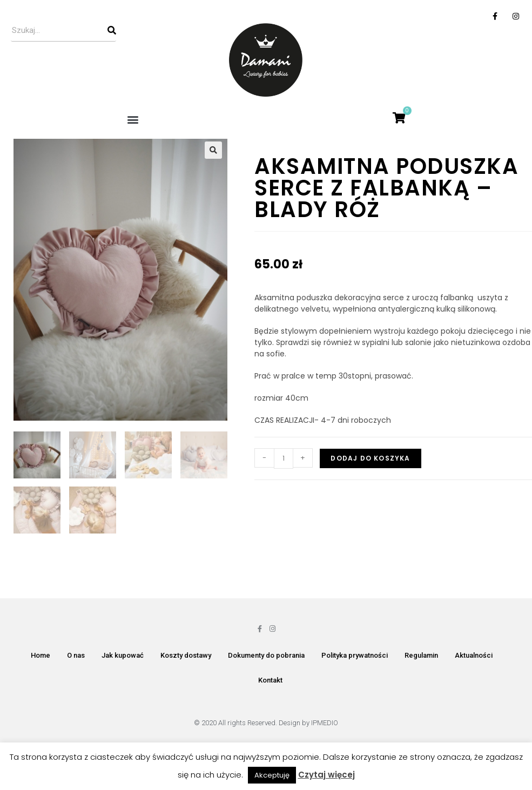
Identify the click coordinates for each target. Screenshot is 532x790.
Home (41, 656)
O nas (76, 656)
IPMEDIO (325, 724)
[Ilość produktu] (284, 458)
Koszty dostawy (186, 656)
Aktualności (474, 656)
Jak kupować (123, 656)
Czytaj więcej (326, 775)
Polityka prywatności (355, 656)
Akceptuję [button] (272, 775)
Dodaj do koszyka (370, 458)
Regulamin (421, 656)
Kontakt (270, 681)
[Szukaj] (112, 30)
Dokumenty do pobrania (266, 656)
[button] (133, 119)
